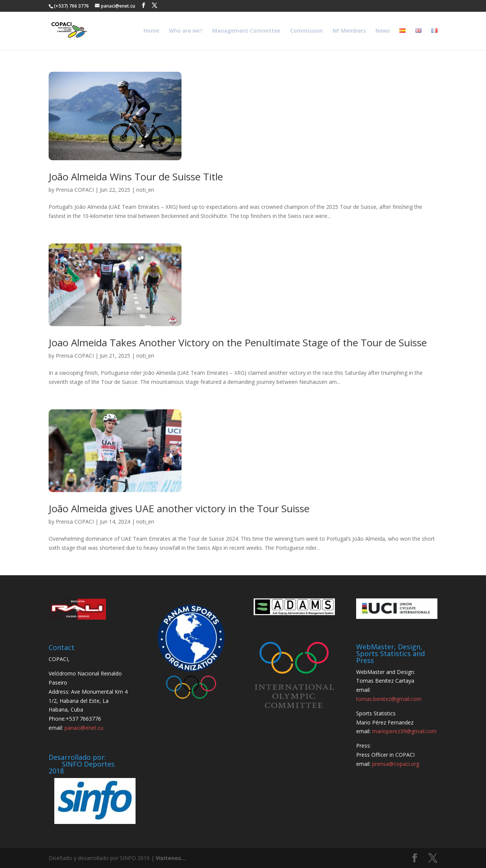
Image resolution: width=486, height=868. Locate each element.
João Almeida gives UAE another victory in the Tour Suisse (179, 508)
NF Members (349, 31)
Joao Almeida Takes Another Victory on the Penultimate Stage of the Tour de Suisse (238, 342)
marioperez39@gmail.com (404, 731)
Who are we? (186, 31)
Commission (306, 31)
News (383, 31)
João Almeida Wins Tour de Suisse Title (136, 177)
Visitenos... (171, 858)
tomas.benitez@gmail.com (389, 699)
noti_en (145, 190)
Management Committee (246, 31)
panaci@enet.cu (84, 728)
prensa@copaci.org (396, 764)
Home (151, 31)
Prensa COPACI (75, 190)
